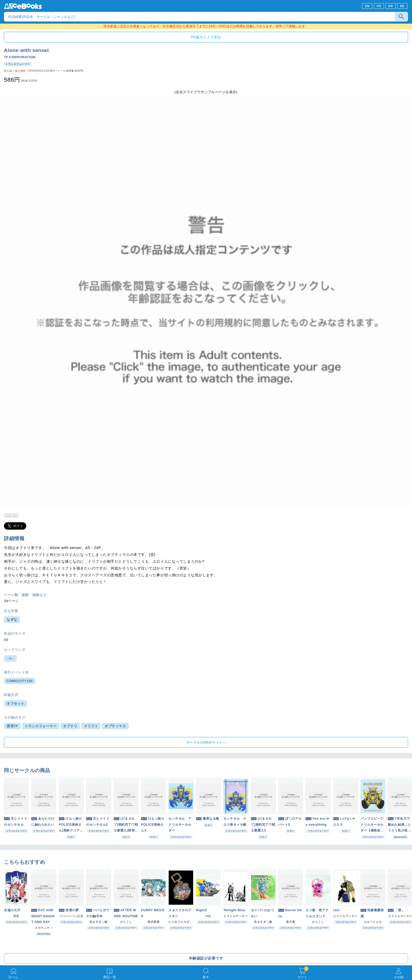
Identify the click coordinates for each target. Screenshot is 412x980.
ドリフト (91, 726)
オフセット (16, 704)
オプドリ (70, 726)
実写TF (12, 726)
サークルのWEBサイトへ (206, 742)
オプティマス (115, 726)
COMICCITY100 (20, 681)
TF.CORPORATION (20, 57)
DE (402, 6)
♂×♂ (10, 658)
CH (379, 6)
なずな (12, 620)
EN (367, 6)
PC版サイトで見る (206, 37)
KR (391, 6)
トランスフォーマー (41, 726)
